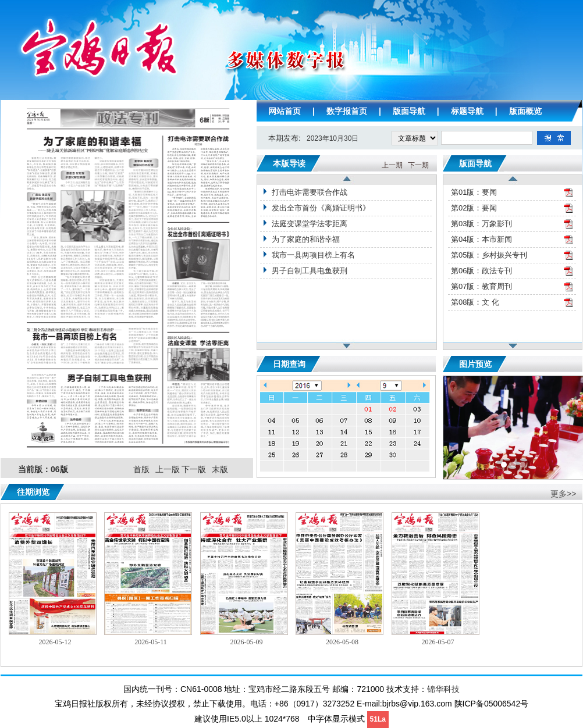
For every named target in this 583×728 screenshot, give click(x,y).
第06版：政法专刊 (481, 271)
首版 (141, 470)
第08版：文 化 (475, 302)
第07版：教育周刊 (481, 286)
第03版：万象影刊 (481, 224)
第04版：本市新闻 (481, 239)
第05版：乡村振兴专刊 (489, 255)
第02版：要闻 (474, 208)
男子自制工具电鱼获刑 (310, 271)
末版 (220, 470)
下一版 (194, 470)
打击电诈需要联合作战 (310, 192)
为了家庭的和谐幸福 (306, 239)
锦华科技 (443, 689)
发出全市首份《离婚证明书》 (321, 208)
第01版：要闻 (474, 192)
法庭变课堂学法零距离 (310, 224)
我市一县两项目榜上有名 (313, 255)
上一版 (168, 470)
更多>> (563, 494)
